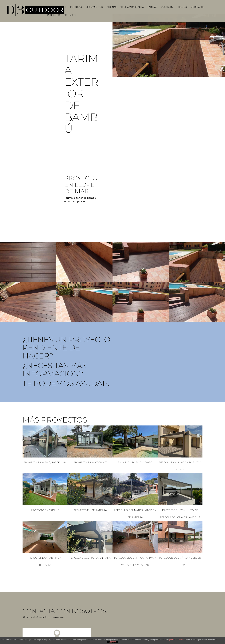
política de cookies (177, 640)
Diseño (62, 7)
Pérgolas (76, 7)
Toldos (182, 7)
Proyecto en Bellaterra (90, 510)
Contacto (70, 15)
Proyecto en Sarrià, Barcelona (45, 462)
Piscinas (112, 7)
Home (51, 7)
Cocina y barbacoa (132, 7)
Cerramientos (94, 7)
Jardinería (167, 7)
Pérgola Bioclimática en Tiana (90, 558)
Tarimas (152, 7)
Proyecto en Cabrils (45, 510)
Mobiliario (197, 7)
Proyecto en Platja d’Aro (135, 462)
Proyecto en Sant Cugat (90, 462)
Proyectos (54, 15)
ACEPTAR (112, 642)
